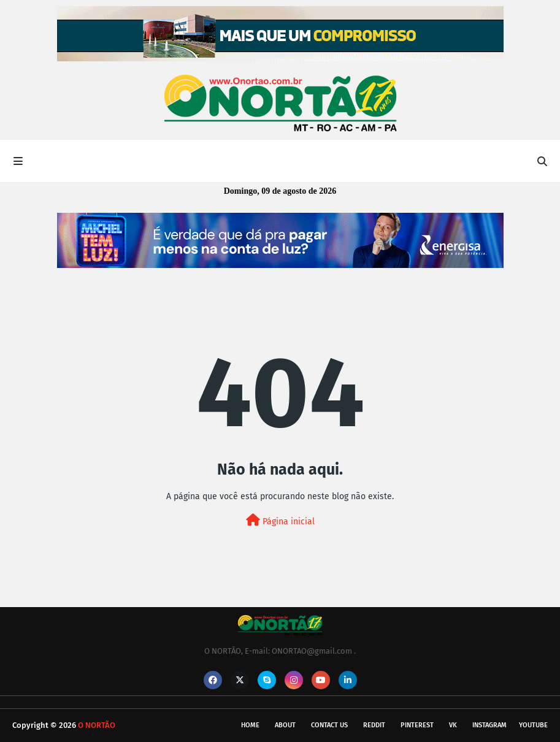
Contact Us (329, 725)
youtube (533, 725)
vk (453, 725)
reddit (374, 725)
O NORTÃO (97, 725)
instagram (489, 725)
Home (250, 725)
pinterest (417, 725)
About (285, 725)
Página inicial (280, 520)
